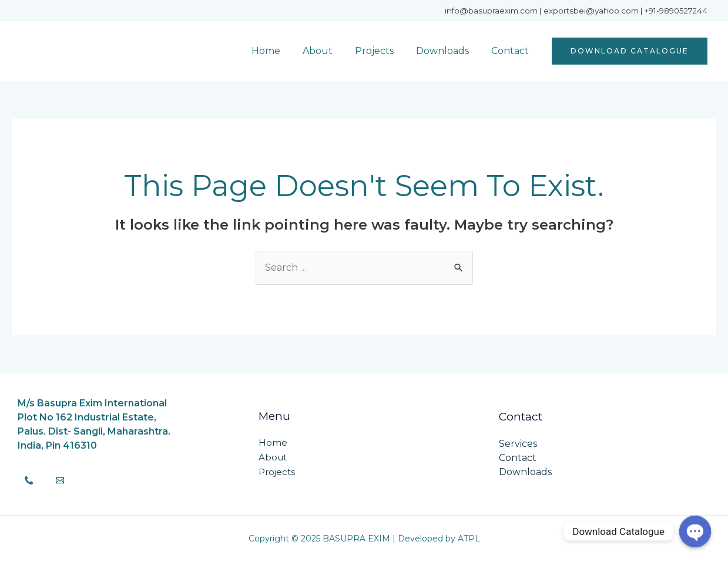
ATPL (469, 539)
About (330, 51)
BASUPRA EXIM (89, 51)
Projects (383, 51)
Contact (512, 51)
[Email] (60, 480)
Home (282, 51)
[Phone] (29, 480)
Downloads (448, 51)
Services (518, 444)
